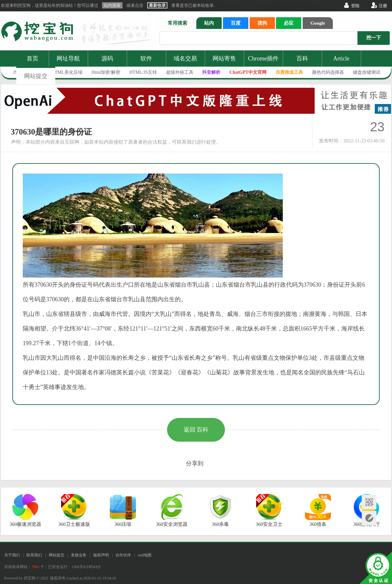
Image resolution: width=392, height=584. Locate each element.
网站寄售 (224, 58)
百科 (302, 58)
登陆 (355, 6)
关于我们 (12, 555)
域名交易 (185, 58)
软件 (146, 58)
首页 (33, 58)
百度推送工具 (289, 72)
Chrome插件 (263, 58)
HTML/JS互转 (143, 72)
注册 (383, 6)
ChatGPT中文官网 (248, 72)
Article (341, 58)
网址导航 (68, 58)
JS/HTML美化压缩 (64, 72)
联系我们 (34, 555)
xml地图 (144, 555)
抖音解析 (211, 72)
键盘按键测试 (367, 72)
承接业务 (79, 555)
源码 (107, 58)
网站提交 (36, 76)
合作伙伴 (123, 555)
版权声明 (101, 555)
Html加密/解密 (106, 72)
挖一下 (374, 38)
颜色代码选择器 (328, 72)
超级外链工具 (180, 72)
